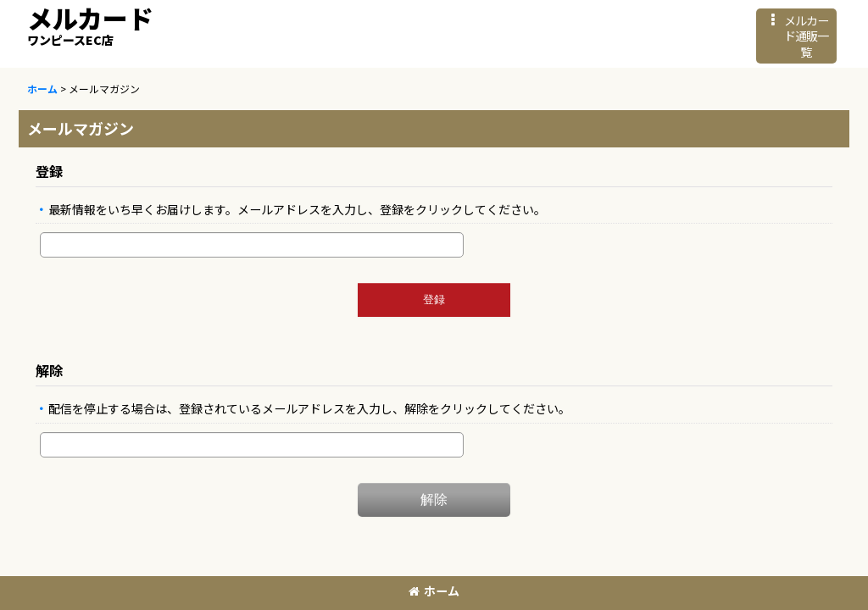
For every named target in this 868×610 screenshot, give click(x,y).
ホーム (434, 591)
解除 (49, 370)
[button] (796, 36)
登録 (49, 171)
